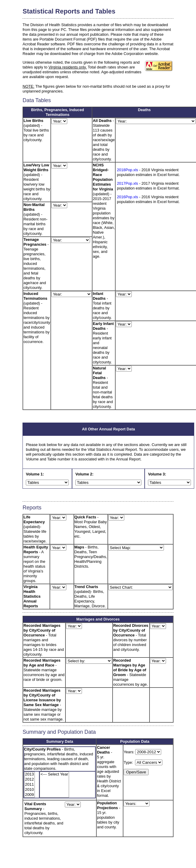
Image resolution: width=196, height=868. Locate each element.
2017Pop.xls (127, 183)
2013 (29, 774)
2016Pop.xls (127, 197)
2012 (29, 780)
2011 (29, 785)
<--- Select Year (54, 774)
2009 (29, 795)
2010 (29, 790)
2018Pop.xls (127, 170)
